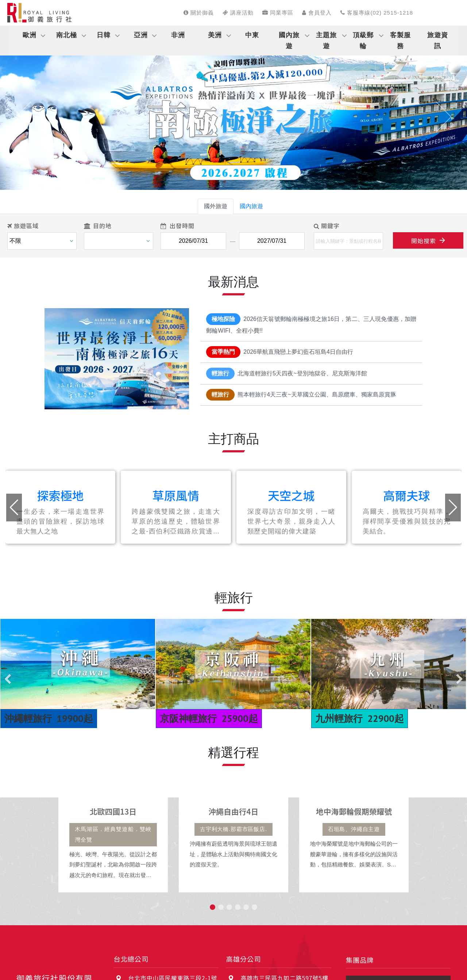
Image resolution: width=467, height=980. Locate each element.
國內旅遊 (289, 41)
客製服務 (400, 41)
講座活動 (238, 13)
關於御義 (199, 13)
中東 (252, 35)
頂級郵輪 (363, 41)
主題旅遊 (326, 41)
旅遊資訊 (438, 41)
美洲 (215, 35)
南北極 (67, 35)
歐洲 (30, 35)
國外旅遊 (216, 206)
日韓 (104, 35)
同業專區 (278, 13)
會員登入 (317, 13)
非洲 (178, 35)
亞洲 (141, 35)
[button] (23, 117)
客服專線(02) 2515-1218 (377, 13)
